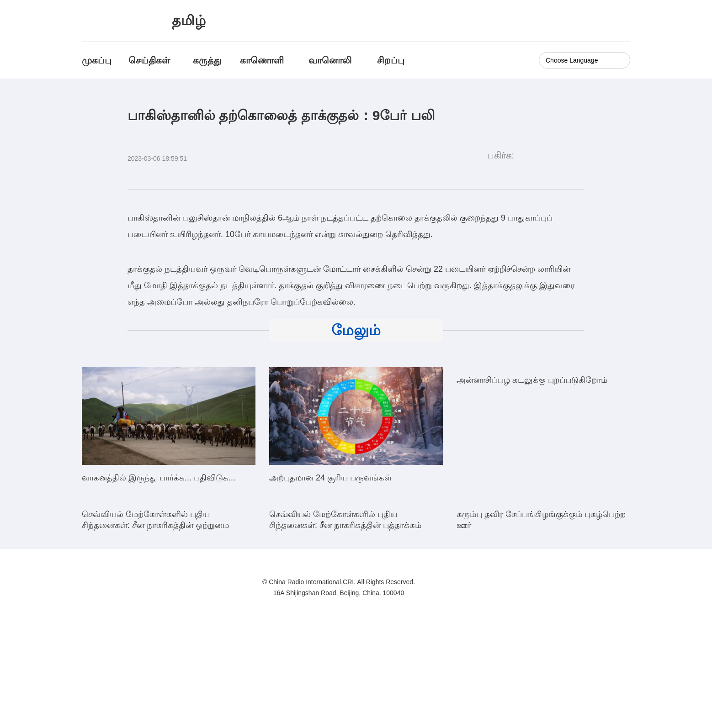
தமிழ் (189, 20)
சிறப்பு (391, 60)
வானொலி (330, 60)
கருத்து (207, 60)
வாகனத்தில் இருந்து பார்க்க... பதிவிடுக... (159, 478)
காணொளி (263, 60)
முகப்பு (97, 60)
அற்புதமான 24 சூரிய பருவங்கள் (330, 478)
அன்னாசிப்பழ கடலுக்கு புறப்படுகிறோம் (532, 478)
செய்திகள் (149, 60)
